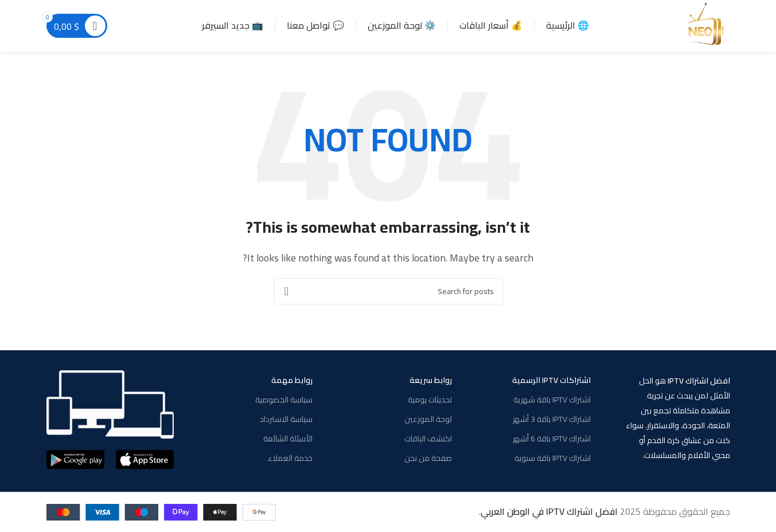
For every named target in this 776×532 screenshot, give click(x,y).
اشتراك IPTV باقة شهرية (552, 400)
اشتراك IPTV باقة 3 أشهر (552, 419)
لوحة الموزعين (428, 419)
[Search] (388, 291)
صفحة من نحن (428, 458)
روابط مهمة (292, 380)
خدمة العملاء (290, 458)
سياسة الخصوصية (284, 400)
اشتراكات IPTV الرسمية (551, 380)
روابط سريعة (431, 380)
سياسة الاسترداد (286, 419)
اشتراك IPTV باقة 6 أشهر (552, 439)
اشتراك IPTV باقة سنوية (553, 458)
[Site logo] (707, 25)
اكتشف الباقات (428, 439)
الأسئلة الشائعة (288, 439)
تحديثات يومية (430, 400)
